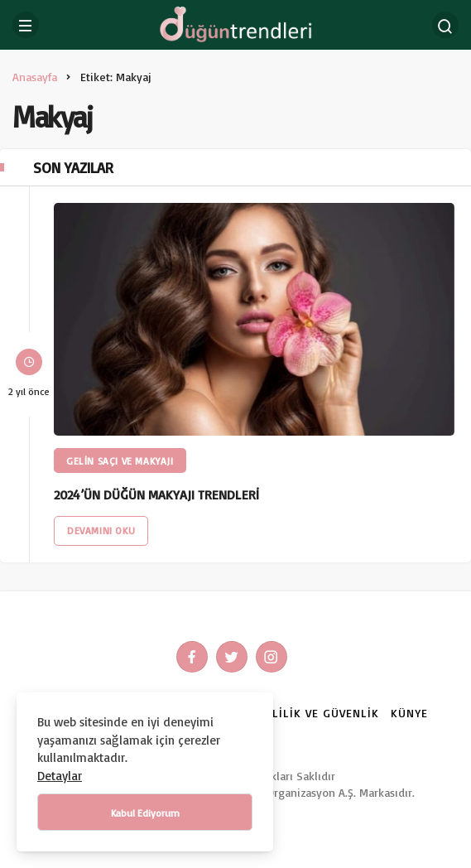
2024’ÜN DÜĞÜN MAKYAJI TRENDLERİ (156, 494)
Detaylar (60, 776)
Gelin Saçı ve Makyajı (120, 461)
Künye (409, 713)
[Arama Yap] (445, 25)
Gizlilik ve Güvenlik (316, 713)
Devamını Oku (101, 530)
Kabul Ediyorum (145, 813)
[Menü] (26, 25)
